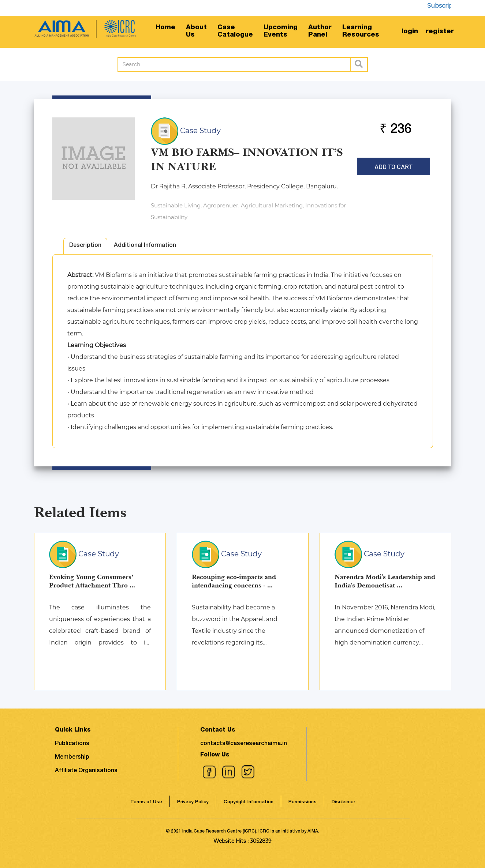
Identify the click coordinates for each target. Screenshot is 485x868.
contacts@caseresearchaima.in (244, 744)
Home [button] (165, 28)
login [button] (410, 32)
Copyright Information (249, 802)
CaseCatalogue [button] (235, 31)
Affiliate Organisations (86, 771)
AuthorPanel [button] (320, 31)
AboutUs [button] (196, 31)
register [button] (440, 32)
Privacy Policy (193, 802)
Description (85, 246)
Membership (72, 758)
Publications (72, 744)
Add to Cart (393, 164)
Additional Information (145, 246)
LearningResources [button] (361, 31)
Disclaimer (343, 802)
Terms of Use (146, 802)
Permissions (303, 802)
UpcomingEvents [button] (281, 31)
